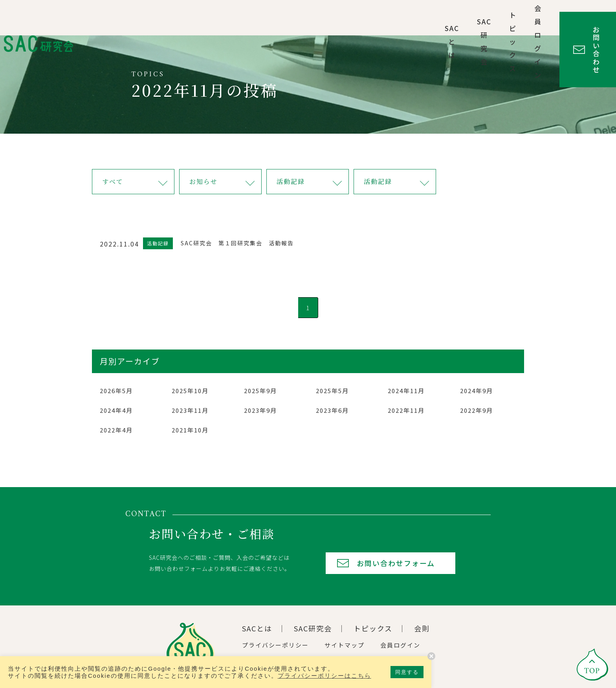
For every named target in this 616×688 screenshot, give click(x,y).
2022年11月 (406, 410)
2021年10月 (190, 430)
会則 (422, 628)
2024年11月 (406, 391)
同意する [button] (407, 672)
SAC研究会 (368, 17)
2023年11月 (190, 410)
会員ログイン (482, 17)
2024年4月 (116, 410)
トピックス (423, 17)
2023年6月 (332, 410)
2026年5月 (116, 391)
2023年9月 (260, 410)
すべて (113, 181)
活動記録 (291, 181)
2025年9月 (260, 391)
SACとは (318, 17)
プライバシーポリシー (275, 645)
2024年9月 (477, 391)
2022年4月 (116, 430)
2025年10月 (190, 391)
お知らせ (203, 181)
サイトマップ (345, 645)
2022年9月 (477, 410)
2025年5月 (332, 391)
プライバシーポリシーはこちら (324, 676)
